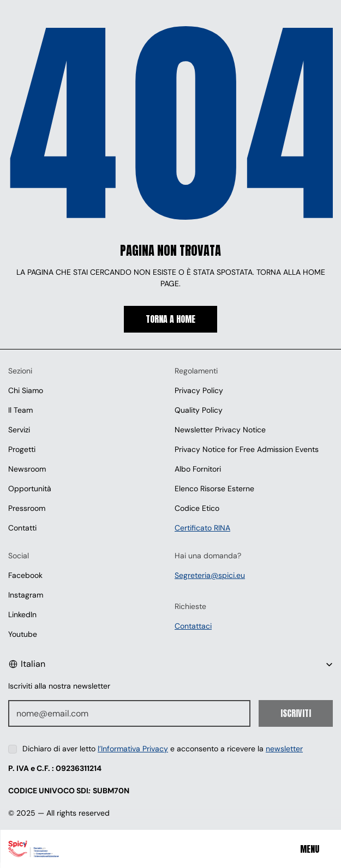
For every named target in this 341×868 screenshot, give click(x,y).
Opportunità (30, 489)
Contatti (22, 528)
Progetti (22, 449)
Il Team (20, 410)
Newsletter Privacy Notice (220, 430)
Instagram (26, 595)
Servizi (19, 430)
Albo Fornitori (198, 469)
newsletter (284, 749)
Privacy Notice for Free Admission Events (247, 449)
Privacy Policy (199, 390)
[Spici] (65, 849)
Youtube (23, 634)
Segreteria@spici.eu (210, 575)
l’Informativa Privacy (133, 749)
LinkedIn (22, 614)
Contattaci (193, 626)
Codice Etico (197, 508)
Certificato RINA (202, 528)
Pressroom (27, 508)
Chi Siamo (26, 390)
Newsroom (27, 469)
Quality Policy (199, 410)
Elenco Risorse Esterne (214, 489)
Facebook (25, 575)
